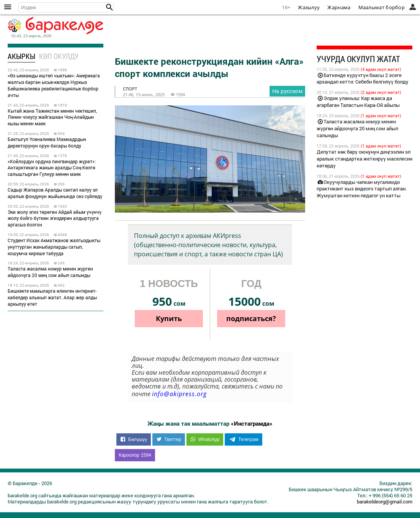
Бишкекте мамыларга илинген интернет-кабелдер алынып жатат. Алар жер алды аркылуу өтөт (52, 297)
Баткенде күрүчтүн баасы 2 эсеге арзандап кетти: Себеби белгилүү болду (363, 79)
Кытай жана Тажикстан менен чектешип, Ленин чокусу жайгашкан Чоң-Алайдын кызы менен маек (52, 117)
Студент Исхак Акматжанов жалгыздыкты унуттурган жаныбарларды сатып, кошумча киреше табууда (54, 247)
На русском (287, 91)
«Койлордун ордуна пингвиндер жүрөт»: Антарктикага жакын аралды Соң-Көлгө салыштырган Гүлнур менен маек (52, 168)
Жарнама (339, 7)
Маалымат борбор (382, 7)
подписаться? (251, 318)
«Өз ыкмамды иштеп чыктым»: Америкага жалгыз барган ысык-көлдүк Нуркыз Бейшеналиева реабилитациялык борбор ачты (54, 85)
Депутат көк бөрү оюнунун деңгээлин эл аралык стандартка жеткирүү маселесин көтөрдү (364, 159)
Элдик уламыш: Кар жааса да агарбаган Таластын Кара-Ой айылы (358, 102)
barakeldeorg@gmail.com (385, 502)
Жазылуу (309, 7)
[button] (109, 7)
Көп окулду (59, 56)
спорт (130, 89)
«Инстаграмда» (252, 423)
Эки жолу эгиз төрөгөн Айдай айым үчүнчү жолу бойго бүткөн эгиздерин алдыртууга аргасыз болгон (55, 218)
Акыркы (21, 56)
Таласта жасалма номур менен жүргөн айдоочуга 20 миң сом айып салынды (50, 272)
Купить (169, 318)
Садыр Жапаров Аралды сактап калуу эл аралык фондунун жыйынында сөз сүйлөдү (55, 193)
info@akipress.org (179, 394)
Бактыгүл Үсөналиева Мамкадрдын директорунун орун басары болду (47, 142)
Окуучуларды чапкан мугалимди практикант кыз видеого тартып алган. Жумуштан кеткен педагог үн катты (362, 189)
